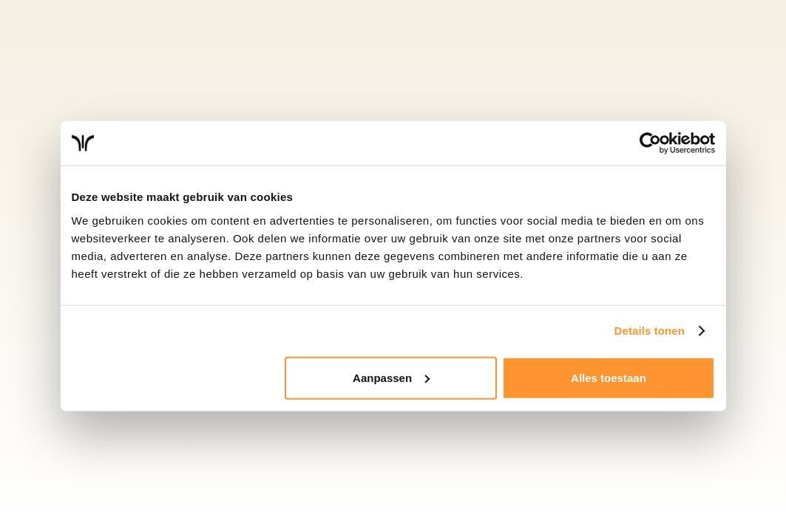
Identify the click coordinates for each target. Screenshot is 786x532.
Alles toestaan (609, 377)
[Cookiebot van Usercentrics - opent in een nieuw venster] (650, 143)
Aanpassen (391, 377)
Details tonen (650, 331)
